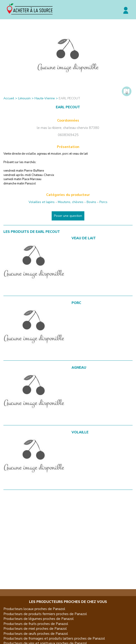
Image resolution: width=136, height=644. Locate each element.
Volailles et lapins (42, 202)
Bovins (91, 202)
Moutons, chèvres (71, 202)
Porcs (103, 202)
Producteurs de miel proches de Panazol (35, 629)
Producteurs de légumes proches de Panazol (39, 619)
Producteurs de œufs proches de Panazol (36, 634)
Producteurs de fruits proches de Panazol (36, 624)
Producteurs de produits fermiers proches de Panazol (45, 614)
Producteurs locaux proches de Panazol (34, 609)
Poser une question (68, 216)
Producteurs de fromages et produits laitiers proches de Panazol (54, 638)
